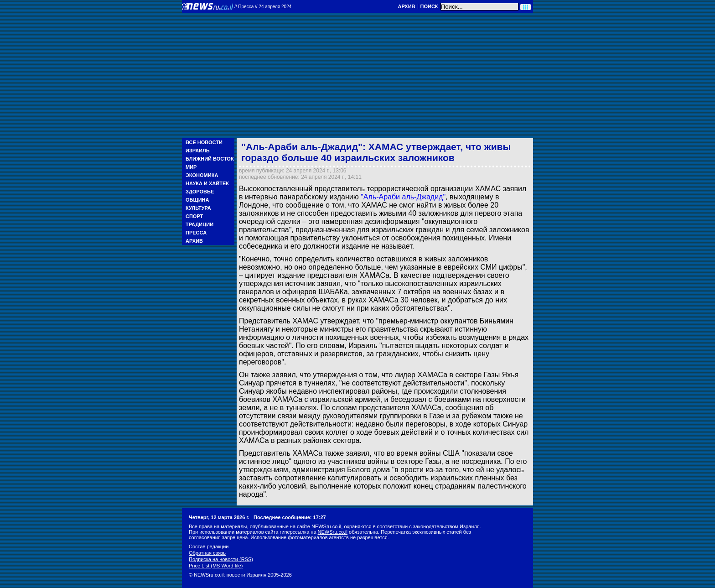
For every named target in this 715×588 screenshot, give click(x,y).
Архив (406, 6)
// (263, 7)
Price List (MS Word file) (216, 566)
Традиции (199, 224)
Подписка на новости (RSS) (221, 559)
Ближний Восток (210, 159)
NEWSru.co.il (333, 532)
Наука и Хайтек (207, 183)
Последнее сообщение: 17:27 (290, 517)
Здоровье (200, 192)
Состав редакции (209, 546)
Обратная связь (207, 553)
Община (197, 200)
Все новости (204, 142)
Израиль (198, 151)
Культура (198, 208)
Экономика (202, 175)
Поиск (429, 6)
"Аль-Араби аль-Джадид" (403, 197)
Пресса (196, 233)
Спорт (194, 216)
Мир (191, 167)
